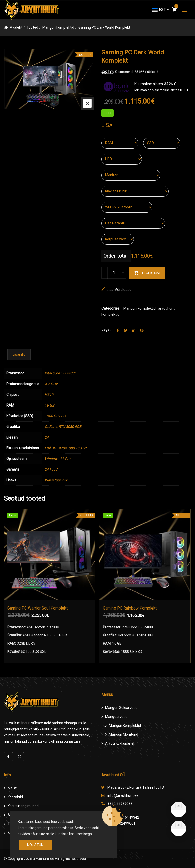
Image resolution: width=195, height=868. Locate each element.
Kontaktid (15, 797)
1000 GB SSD (55, 416)
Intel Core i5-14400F (61, 373)
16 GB (50, 405)
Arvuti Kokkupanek (120, 743)
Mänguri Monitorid (124, 734)
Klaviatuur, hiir (56, 480)
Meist (12, 788)
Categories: (111, 308)
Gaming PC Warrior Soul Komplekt (38, 608)
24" (47, 437)
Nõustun (35, 845)
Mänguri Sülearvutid (121, 708)
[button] (185, 10)
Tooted (32, 27)
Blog (11, 833)
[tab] (19, 354)
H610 (49, 395)
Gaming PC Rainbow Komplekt (131, 608)
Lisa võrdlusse (119, 290)
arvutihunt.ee (43, 859)
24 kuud (51, 469)
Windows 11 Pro (58, 459)
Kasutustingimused (23, 806)
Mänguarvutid (116, 717)
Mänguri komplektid (58, 27)
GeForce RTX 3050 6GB (63, 427)
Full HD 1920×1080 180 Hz (66, 448)
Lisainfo (19, 354)
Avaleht (16, 27)
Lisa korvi (151, 273)
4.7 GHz (51, 384)
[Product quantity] (114, 273)
